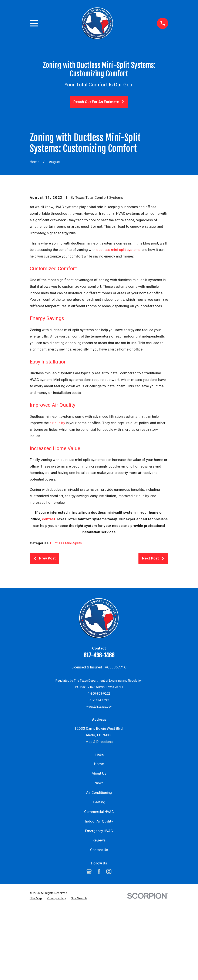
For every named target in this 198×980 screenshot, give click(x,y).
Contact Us (99, 922)
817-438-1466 (99, 728)
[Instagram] (109, 944)
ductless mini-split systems (118, 322)
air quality (57, 495)
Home (99, 836)
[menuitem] (36, 971)
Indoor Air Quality (99, 894)
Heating (99, 874)
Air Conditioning (99, 865)
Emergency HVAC (99, 903)
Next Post (153, 631)
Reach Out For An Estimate (99, 102)
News (99, 855)
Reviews (99, 913)
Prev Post (45, 631)
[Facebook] (99, 944)
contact (49, 591)
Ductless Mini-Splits (66, 615)
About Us (99, 846)
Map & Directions (99, 814)
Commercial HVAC (99, 884)
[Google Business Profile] (89, 944)
